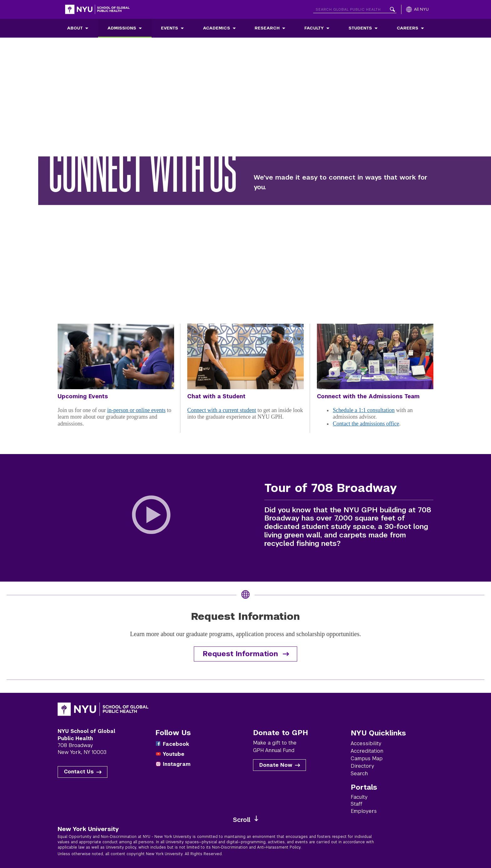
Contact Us (79, 772)
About (75, 28)
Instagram (177, 764)
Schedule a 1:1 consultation (364, 410)
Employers (364, 811)
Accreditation (367, 751)
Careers (408, 28)
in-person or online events (136, 410)
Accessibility (366, 743)
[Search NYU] (355, 8)
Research (267, 28)
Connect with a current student (222, 410)
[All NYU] (417, 9)
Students (360, 28)
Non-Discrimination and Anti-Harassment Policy (256, 847)
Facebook (176, 744)
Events (170, 28)
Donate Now (276, 765)
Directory (362, 766)
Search (359, 774)
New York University (88, 829)
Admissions (122, 28)
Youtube (174, 754)
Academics (217, 28)
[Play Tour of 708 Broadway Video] (152, 518)
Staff (357, 804)
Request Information (240, 654)
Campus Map (367, 758)
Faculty (314, 28)
